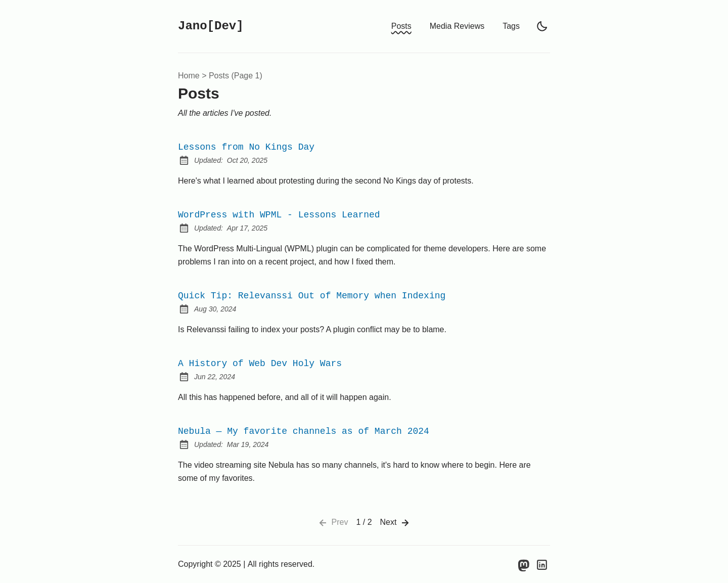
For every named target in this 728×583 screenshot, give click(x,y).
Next (396, 523)
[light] (542, 26)
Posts (401, 26)
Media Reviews (457, 26)
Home (189, 76)
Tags (511, 26)
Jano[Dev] (211, 26)
